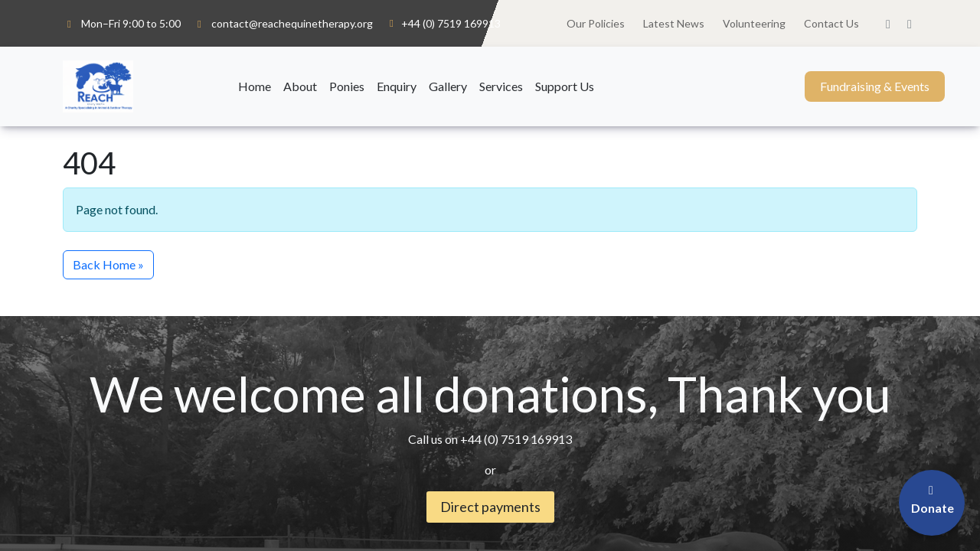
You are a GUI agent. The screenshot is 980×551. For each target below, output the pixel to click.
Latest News (674, 23)
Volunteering (754, 23)
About (300, 86)
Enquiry (397, 86)
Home (255, 86)
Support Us (565, 86)
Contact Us (831, 23)
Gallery (448, 86)
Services (501, 86)
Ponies (347, 86)
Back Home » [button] (108, 264)
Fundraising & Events (875, 86)
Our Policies (596, 23)
